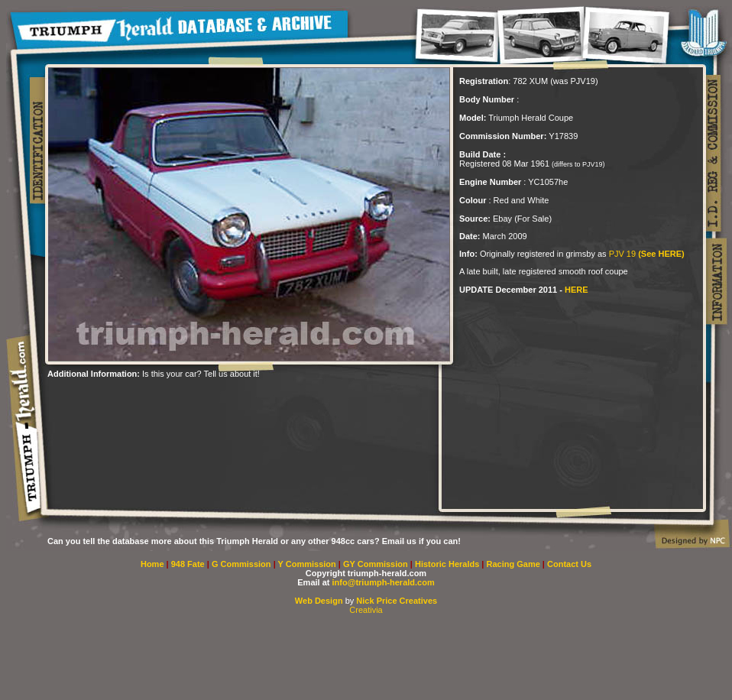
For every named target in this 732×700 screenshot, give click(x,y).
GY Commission (376, 564)
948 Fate (189, 564)
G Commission (243, 564)
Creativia (366, 610)
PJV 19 (647, 254)
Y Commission (308, 564)
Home (152, 564)
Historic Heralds (448, 564)
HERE (577, 290)
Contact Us (569, 564)
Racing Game (515, 564)
